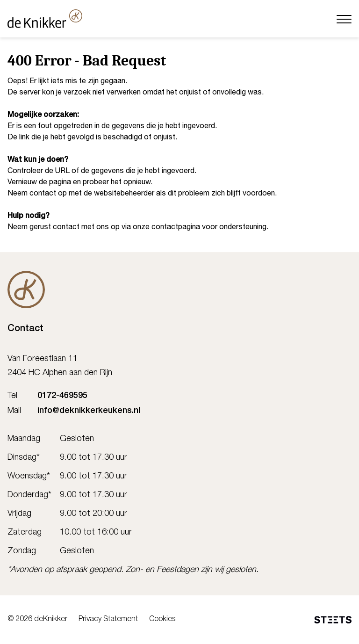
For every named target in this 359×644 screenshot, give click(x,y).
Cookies (162, 620)
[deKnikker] (45, 19)
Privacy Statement (108, 620)
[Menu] (344, 18)
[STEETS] (333, 620)
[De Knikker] (26, 289)
